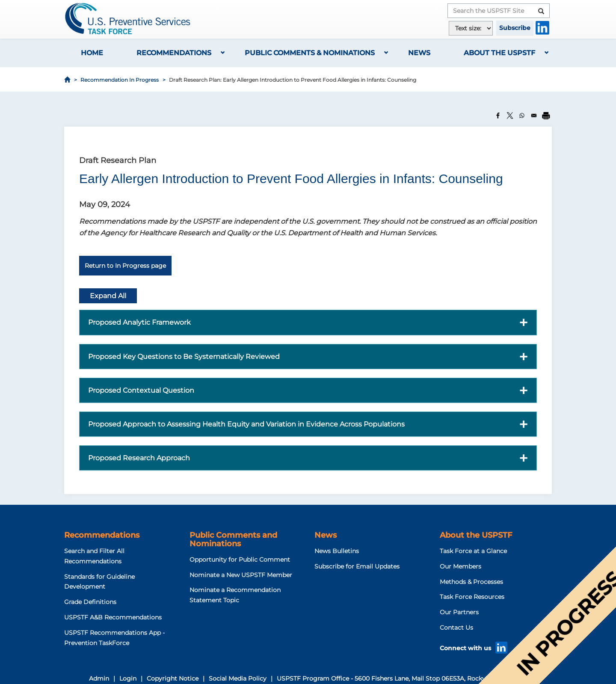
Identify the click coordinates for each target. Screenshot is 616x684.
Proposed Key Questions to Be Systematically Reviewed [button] (184, 357)
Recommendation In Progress (120, 80)
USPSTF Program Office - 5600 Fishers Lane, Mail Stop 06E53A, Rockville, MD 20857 (402, 678)
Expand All (108, 296)
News (419, 53)
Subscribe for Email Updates (357, 566)
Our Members (461, 566)
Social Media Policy (238, 678)
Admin (99, 678)
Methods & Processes (471, 582)
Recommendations (174, 53)
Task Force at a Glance (473, 551)
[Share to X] (510, 115)
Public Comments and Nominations (233, 539)
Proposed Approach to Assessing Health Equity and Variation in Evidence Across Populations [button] (246, 424)
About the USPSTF (499, 53)
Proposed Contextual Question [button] (141, 390)
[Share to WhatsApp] (522, 115)
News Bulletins (337, 551)
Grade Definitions (90, 602)
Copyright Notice (173, 678)
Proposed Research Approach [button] (139, 458)
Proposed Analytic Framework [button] (139, 322)
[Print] (546, 115)
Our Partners (459, 612)
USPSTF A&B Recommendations (113, 617)
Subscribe (515, 28)
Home (92, 53)
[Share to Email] (534, 115)
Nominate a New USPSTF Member (241, 575)
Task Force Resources (472, 597)
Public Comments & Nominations (310, 53)
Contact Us (456, 628)
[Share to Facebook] (498, 115)
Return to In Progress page (125, 266)
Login (128, 678)
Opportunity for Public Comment (240, 560)
